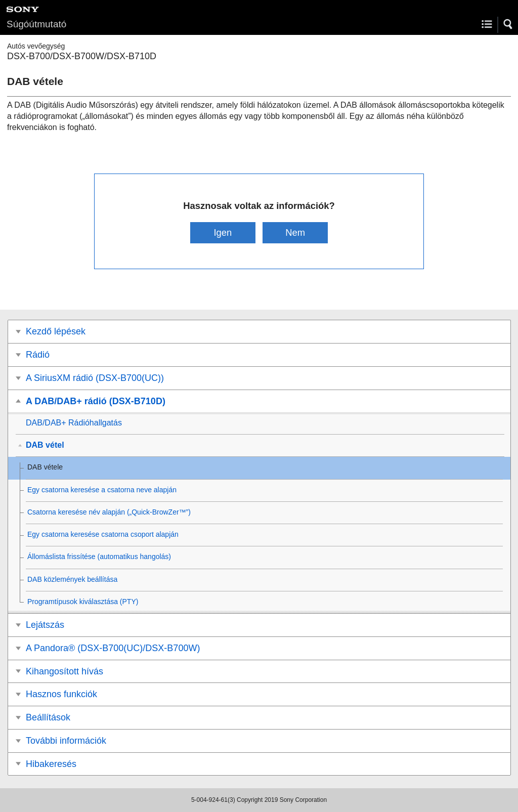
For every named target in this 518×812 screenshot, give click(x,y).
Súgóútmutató (36, 24)
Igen (223, 232)
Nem (295, 232)
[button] (508, 24)
